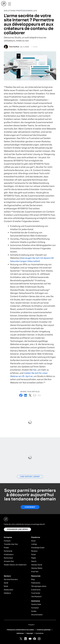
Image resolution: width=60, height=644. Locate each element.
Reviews (34, 551)
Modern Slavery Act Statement (15, 565)
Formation (35, 608)
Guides (34, 611)
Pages (33, 558)
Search (34, 561)
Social (33, 555)
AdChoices (20, 633)
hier (35, 370)
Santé (6, 583)
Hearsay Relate (37, 568)
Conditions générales (44, 630)
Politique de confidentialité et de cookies (20, 630)
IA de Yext (35, 572)
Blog (33, 579)
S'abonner (30, 507)
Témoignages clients (39, 586)
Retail (6, 586)
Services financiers (11, 579)
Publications (36, 583)
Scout (33, 541)
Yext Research (36, 597)
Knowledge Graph (38, 548)
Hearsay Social (37, 565)
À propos (7, 541)
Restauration (9, 590)
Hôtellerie (7, 593)
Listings (34, 544)
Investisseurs (9, 555)
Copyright (30, 633)
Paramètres (39, 633)
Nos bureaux (8, 558)
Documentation (37, 615)
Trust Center (36, 593)
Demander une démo (17, 529)
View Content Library (30, 477)
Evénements (36, 590)
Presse (6, 548)
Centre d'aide (36, 604)
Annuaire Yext (9, 561)
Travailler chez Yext (11, 544)
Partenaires (8, 551)
